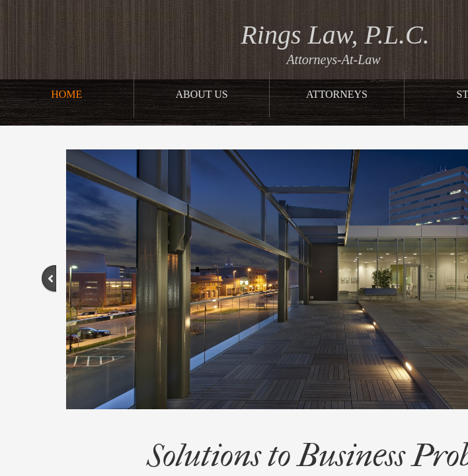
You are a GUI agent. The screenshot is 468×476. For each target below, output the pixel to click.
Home (66, 94)
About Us (201, 94)
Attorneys (337, 94)
